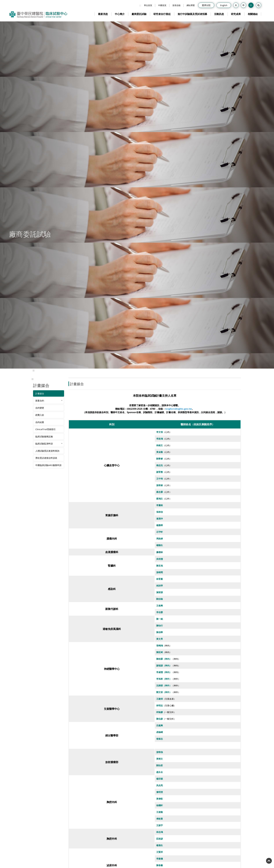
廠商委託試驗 (139, 14)
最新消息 (103, 14)
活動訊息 (219, 14)
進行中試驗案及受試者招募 (192, 14)
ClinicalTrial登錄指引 (46, 429)
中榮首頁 (162, 5)
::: (140, 5)
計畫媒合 (40, 393)
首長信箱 (176, 5)
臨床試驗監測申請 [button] (44, 444)
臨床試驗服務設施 (44, 436)
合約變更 (40, 408)
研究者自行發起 (162, 14)
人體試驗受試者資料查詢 (47, 451)
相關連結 (253, 14)
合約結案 (40, 422)
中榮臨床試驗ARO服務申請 (48, 465)
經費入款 (40, 415)
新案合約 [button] (40, 401)
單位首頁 (148, 5)
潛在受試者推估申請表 (46, 458)
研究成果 (236, 14)
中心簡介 (120, 14)
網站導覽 (191, 5)
